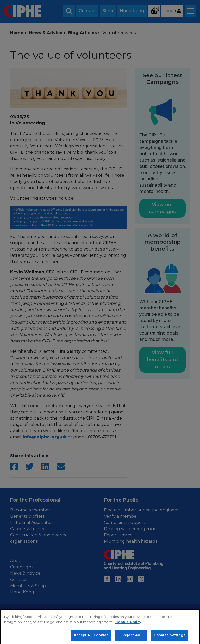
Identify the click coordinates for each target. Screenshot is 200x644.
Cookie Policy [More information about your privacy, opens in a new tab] (128, 628)
